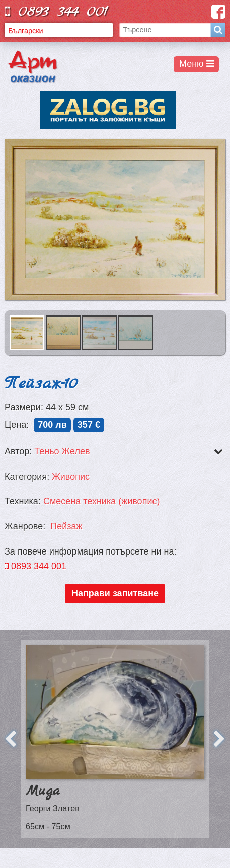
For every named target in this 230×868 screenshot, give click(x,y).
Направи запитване (115, 593)
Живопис (71, 477)
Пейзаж (66, 526)
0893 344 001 (56, 11)
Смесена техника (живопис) (102, 501)
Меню (197, 64)
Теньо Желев (62, 451)
